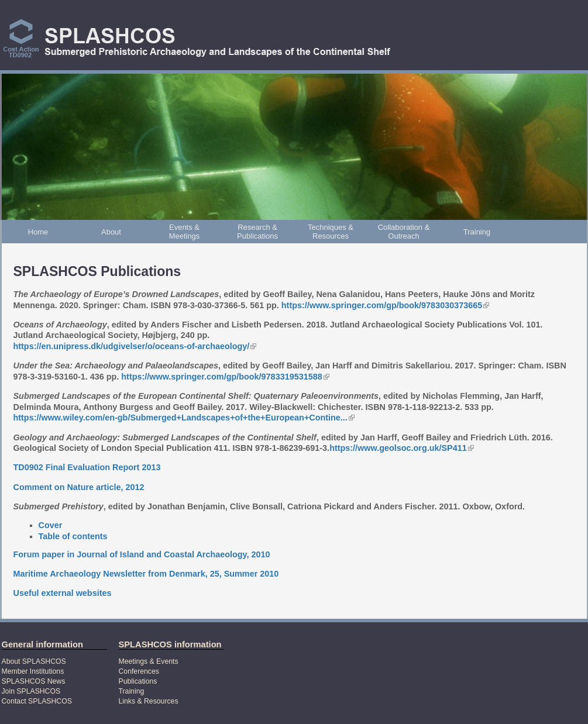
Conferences (139, 671)
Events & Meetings (185, 232)
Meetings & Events (149, 661)
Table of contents (73, 536)
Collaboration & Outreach (404, 232)
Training (477, 232)
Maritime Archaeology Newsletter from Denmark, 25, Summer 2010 (146, 574)
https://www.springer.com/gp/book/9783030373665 (385, 305)
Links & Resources (149, 701)
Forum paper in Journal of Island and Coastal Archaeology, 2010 (142, 554)
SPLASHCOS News (34, 681)
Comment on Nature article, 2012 (79, 487)
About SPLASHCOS (34, 661)
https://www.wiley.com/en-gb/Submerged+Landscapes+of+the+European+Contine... (184, 418)
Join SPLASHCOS (31, 691)
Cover (51, 525)
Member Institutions (33, 671)
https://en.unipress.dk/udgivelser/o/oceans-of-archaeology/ (135, 346)
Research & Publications (257, 232)
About (111, 232)
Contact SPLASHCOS (37, 701)
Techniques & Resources (331, 232)
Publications (138, 681)
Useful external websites (63, 593)
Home (38, 232)
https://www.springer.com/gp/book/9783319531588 (225, 377)
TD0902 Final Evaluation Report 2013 (87, 467)
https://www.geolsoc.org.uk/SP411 (402, 448)
